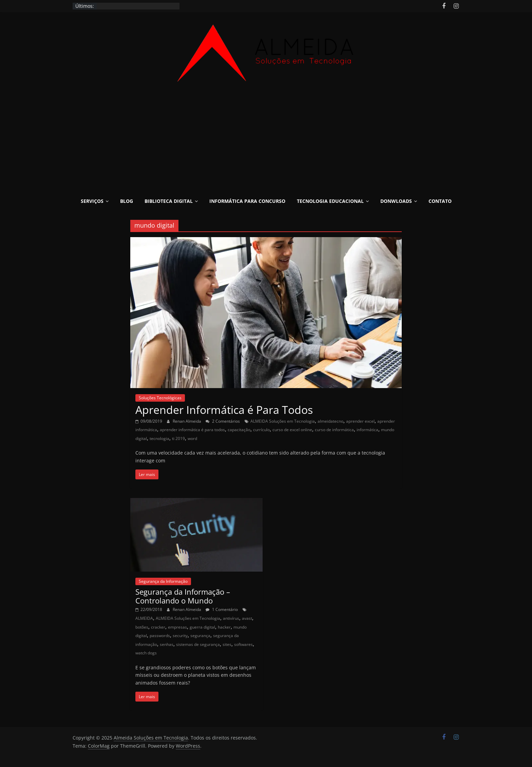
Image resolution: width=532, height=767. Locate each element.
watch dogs (146, 653)
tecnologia (159, 438)
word (192, 438)
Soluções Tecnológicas (160, 398)
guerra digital (202, 627)
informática (367, 430)
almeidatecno (330, 421)
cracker (158, 627)
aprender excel (360, 421)
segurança (200, 636)
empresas (177, 627)
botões (142, 627)
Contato (440, 201)
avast (247, 618)
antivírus (231, 618)
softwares (243, 644)
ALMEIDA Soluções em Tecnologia (283, 421)
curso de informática (334, 430)
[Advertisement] (266, 142)
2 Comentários (223, 421)
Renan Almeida (187, 421)
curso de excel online (292, 430)
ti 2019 (178, 438)
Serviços (92, 201)
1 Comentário (222, 609)
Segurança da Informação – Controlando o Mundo (183, 596)
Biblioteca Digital (169, 201)
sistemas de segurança (198, 644)
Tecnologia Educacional (330, 201)
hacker (224, 627)
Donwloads (396, 201)
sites (227, 644)
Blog (127, 201)
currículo (261, 430)
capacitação (239, 430)
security (180, 636)
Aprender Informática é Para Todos (224, 410)
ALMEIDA (144, 618)
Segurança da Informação (163, 581)
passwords (160, 636)
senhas (167, 644)
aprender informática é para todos (192, 430)
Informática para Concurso (247, 201)
